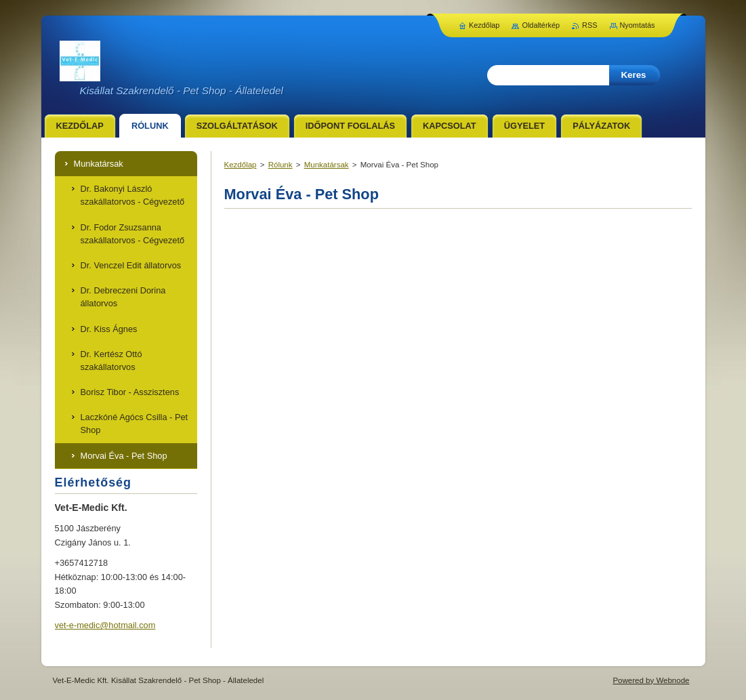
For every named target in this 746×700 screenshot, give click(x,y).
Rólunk (281, 165)
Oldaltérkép (541, 25)
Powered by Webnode (651, 680)
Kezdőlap (241, 165)
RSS (589, 25)
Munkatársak (327, 165)
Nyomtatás (638, 25)
